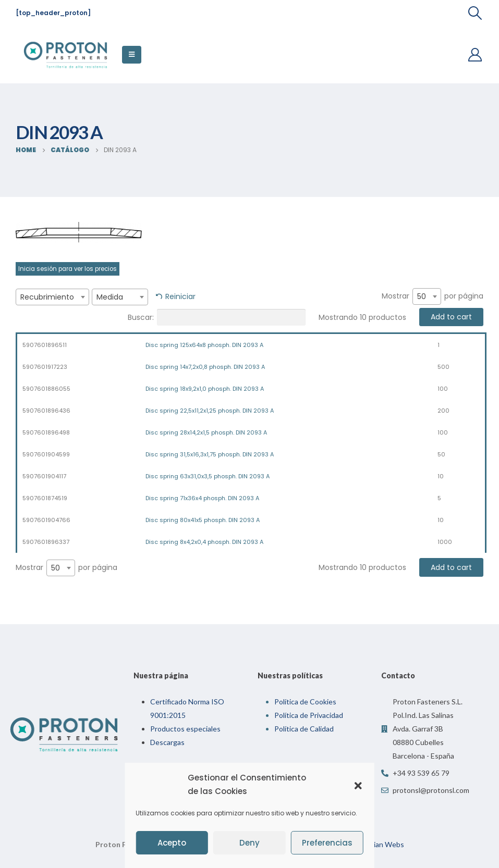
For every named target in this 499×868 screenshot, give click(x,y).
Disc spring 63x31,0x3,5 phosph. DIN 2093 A (208, 476)
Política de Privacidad (309, 715)
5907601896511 (45, 345)
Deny (249, 843)
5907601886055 (46, 389)
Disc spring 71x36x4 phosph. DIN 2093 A (202, 498)
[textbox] (52, 297)
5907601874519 (45, 498)
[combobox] (52, 297)
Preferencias (327, 843)
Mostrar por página (433, 296)
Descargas (167, 742)
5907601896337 (46, 542)
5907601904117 (44, 476)
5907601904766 (46, 520)
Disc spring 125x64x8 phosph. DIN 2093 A (204, 345)
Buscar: (217, 317)
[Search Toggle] (475, 13)
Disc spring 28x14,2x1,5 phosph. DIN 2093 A (206, 432)
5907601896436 (46, 411)
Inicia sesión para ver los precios (68, 269)
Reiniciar (180, 296)
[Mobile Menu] (132, 55)
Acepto (172, 843)
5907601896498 (46, 432)
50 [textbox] (422, 296)
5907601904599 (46, 454)
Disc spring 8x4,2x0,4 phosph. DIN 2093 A (204, 542)
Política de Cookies (305, 702)
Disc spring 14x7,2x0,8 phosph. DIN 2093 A (205, 367)
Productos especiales (185, 729)
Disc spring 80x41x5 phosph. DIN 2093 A (203, 520)
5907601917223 (45, 367)
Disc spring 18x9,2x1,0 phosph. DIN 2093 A (205, 389)
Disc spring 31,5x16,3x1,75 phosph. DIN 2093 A (210, 454)
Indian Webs (384, 844)
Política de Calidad (304, 729)
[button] (358, 785)
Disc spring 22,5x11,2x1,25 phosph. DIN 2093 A (210, 411)
